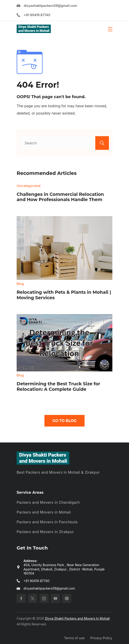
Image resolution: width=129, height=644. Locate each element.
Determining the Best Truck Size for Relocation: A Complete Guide (58, 386)
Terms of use (74, 638)
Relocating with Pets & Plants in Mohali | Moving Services (64, 295)
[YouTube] (55, 598)
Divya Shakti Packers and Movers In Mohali (77, 618)
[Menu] (110, 29)
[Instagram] (44, 598)
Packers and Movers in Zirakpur (45, 532)
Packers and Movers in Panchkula (47, 522)
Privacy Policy (101, 638)
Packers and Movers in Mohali (44, 512)
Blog (20, 284)
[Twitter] (33, 598)
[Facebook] (21, 598)
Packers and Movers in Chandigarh (48, 502)
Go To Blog (64, 421)
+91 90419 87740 (37, 15)
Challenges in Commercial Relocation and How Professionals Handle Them (60, 197)
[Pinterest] (67, 598)
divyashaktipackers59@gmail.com (50, 6)
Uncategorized (28, 186)
